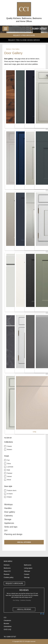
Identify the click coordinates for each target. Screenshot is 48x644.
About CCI (7, 571)
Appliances (9, 523)
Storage (8, 519)
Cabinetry (8, 516)
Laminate (10, 467)
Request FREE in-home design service (24, 40)
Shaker (9, 497)
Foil (8, 460)
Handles (8, 508)
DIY (6, 531)
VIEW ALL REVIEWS (24, 609)
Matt (8, 470)
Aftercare (27, 571)
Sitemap (27, 577)
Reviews (7, 574)
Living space (28, 568)
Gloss (9, 464)
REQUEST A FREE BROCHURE (24, 35)
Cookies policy (9, 577)
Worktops (8, 504)
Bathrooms (28, 565)
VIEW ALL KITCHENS (24, 542)
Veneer (9, 476)
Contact (27, 574)
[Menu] (5, 29)
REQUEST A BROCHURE (14, 583)
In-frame (10, 494)
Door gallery (10, 512)
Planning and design (13, 534)
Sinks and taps (11, 527)
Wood (9, 480)
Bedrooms (7, 568)
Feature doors (11, 491)
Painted (9, 473)
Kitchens (8, 49)
